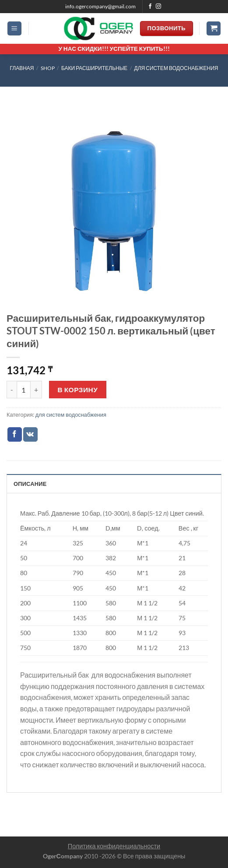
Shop (48, 68)
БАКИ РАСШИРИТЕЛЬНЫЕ (94, 68)
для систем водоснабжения (176, 68)
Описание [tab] (30, 484)
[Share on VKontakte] (30, 435)
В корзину (78, 390)
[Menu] (14, 29)
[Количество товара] (24, 390)
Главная (22, 68)
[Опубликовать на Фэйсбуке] (15, 435)
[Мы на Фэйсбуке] (150, 7)
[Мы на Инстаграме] (158, 7)
